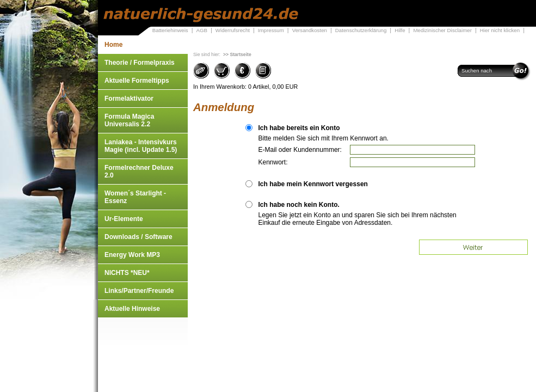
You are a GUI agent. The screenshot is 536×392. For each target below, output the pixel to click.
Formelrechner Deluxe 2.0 (139, 171)
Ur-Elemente (124, 219)
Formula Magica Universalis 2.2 (129, 120)
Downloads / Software (138, 237)
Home (113, 45)
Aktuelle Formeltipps (137, 81)
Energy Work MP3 (132, 255)
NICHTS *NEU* (127, 273)
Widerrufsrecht (233, 30)
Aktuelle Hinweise (132, 309)
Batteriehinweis (170, 30)
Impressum (271, 30)
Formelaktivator (129, 99)
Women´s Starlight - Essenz (135, 197)
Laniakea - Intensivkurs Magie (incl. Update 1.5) (141, 146)
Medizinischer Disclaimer (442, 30)
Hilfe (400, 30)
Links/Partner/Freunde (139, 291)
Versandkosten (310, 30)
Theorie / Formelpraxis (140, 63)
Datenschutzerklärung (361, 30)
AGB (202, 30)
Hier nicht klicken (500, 30)
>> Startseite (237, 54)
